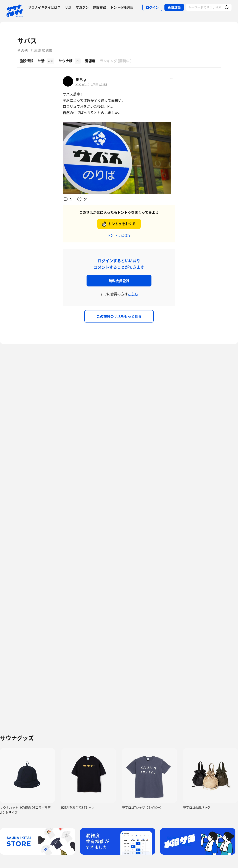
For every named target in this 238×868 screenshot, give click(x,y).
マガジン (82, 7)
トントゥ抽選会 (122, 7)
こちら (133, 294)
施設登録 (100, 7)
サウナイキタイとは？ (44, 7)
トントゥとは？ (119, 235)
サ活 (68, 7)
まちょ (81, 80)
